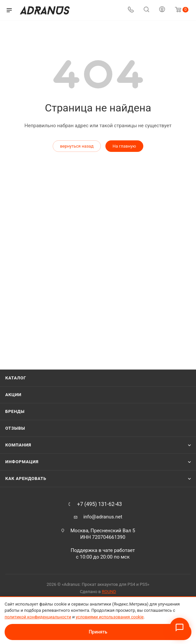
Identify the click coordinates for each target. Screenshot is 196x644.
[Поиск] (146, 10)
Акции (13, 395)
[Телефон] (131, 10)
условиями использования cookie (110, 617)
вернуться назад (77, 146)
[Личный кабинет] (162, 10)
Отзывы (15, 428)
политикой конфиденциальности (38, 617)
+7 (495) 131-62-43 (99, 504)
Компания (18, 445)
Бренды (15, 411)
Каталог (16, 378)
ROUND (109, 592)
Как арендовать (26, 478)
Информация (22, 462)
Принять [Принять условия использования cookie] (98, 632)
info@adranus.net (103, 517)
